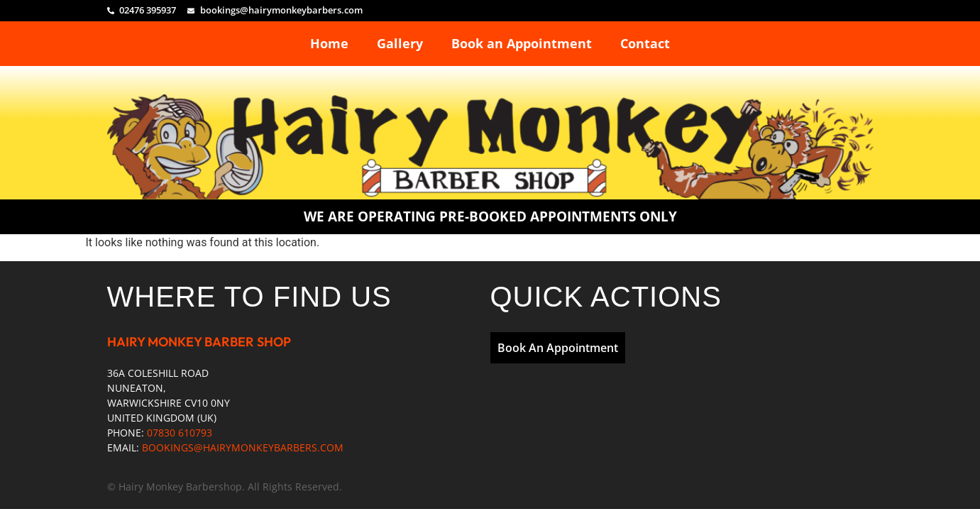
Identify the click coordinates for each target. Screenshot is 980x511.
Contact (645, 43)
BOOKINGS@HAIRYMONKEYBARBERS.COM (243, 447)
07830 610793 (180, 433)
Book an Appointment (522, 43)
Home (329, 43)
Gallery (400, 43)
